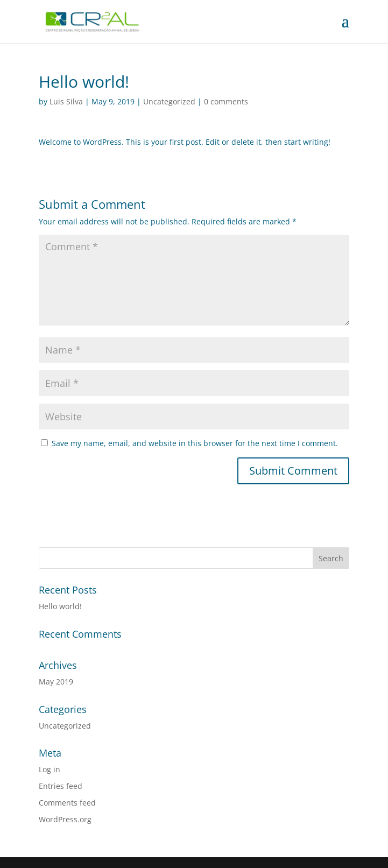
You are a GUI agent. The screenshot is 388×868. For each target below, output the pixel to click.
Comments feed (67, 803)
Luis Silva (66, 101)
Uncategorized (169, 101)
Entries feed (61, 786)
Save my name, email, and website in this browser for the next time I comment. (195, 443)
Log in (50, 769)
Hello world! (60, 606)
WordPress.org (65, 819)
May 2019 (56, 682)
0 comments (226, 101)
